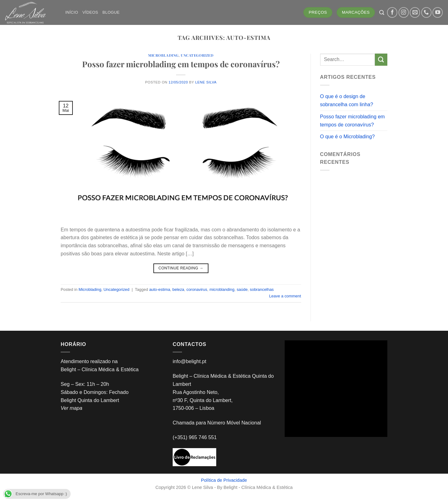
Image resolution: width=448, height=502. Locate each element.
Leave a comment (285, 296)
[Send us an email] (415, 12)
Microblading (163, 55)
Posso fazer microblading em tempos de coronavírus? (181, 64)
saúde (242, 289)
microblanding (222, 289)
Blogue (111, 12)
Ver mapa (71, 408)
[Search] (382, 13)
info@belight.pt (189, 361)
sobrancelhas (262, 289)
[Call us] (426, 12)
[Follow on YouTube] (438, 12)
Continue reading (181, 268)
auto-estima (159, 289)
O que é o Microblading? (348, 136)
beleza (178, 289)
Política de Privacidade (224, 480)
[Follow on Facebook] (392, 12)
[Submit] (381, 60)
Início (72, 12)
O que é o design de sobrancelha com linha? (347, 100)
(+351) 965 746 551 (195, 437)
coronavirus (197, 289)
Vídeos (90, 12)
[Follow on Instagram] (404, 12)
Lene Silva (206, 82)
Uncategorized (197, 55)
